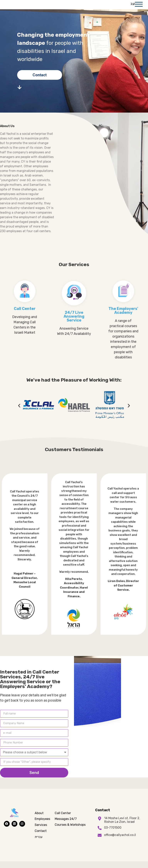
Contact (41, 838)
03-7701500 (113, 834)
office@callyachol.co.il (120, 842)
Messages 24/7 (66, 826)
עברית (39, 844)
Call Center (25, 316)
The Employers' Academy (123, 317)
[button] (19, 412)
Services (41, 832)
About (39, 820)
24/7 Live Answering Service (74, 323)
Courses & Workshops (70, 832)
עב (133, 7)
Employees (42, 826)
